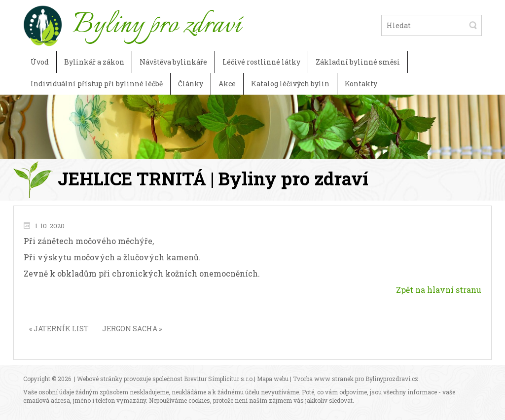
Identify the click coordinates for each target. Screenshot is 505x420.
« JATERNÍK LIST (59, 329)
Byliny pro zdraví (157, 25)
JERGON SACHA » (132, 329)
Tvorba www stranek (323, 379)
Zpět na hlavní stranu (439, 290)
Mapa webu (273, 379)
